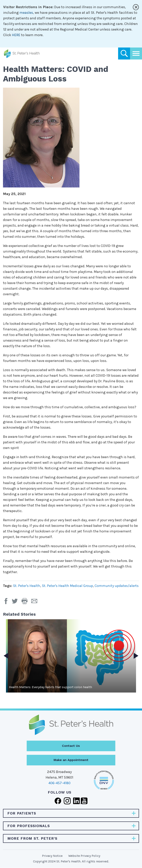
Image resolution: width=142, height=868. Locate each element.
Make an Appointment (71, 760)
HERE (16, 35)
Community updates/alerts (117, 586)
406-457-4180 (59, 783)
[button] (26, 602)
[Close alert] (136, 7)
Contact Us (71, 746)
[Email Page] (36, 602)
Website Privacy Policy (84, 856)
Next (136, 656)
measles (26, 13)
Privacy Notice (52, 856)
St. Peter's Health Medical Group (67, 586)
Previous (6, 656)
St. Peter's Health (27, 586)
